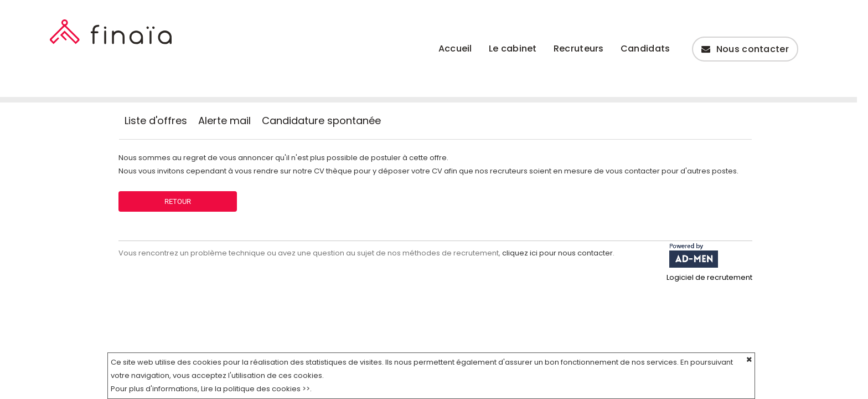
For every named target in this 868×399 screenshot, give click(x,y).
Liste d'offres (156, 121)
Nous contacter (745, 49)
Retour (178, 201)
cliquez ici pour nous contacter (557, 253)
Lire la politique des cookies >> (255, 389)
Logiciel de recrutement (709, 277)
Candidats (645, 48)
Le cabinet (513, 48)
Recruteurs (579, 48)
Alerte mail (224, 121)
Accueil (455, 48)
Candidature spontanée (321, 121)
